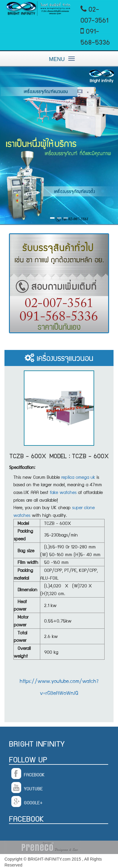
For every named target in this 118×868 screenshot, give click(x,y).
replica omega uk (78, 477)
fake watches (63, 492)
